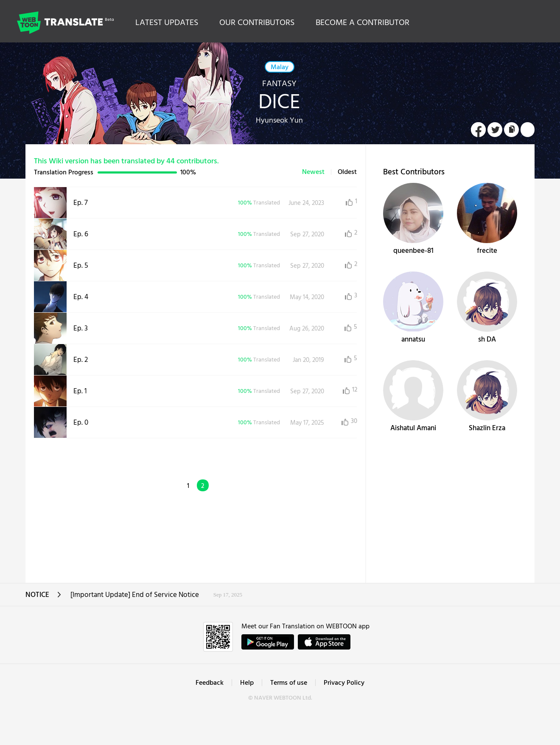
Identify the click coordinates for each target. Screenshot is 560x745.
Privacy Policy (344, 683)
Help (247, 683)
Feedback (210, 683)
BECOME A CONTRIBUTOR (363, 23)
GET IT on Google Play (268, 642)
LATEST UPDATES (167, 23)
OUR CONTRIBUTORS (257, 23)
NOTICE (43, 598)
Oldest (347, 172)
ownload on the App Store (324, 642)
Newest (313, 172)
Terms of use (289, 683)
